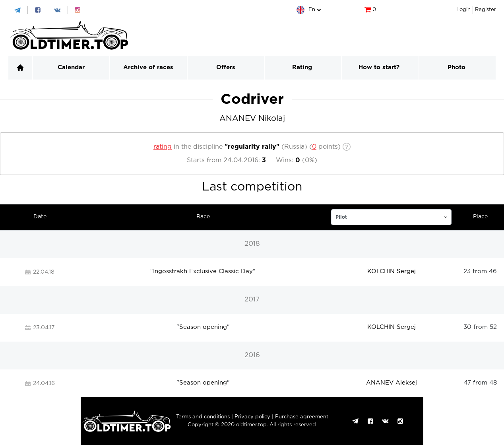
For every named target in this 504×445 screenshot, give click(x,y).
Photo (457, 67)
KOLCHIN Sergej (392, 271)
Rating (302, 67)
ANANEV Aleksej (392, 383)
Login (463, 10)
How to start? (379, 67)
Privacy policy (252, 417)
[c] (314, 147)
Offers (226, 67)
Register (486, 10)
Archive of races (148, 67)
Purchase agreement (302, 417)
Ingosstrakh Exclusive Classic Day (203, 271)
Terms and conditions (203, 417)
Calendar (71, 67)
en (312, 10)
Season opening (203, 327)
